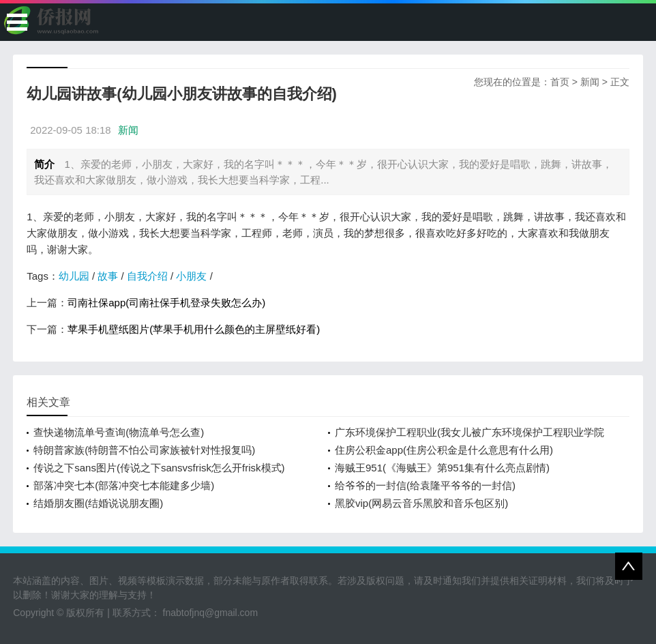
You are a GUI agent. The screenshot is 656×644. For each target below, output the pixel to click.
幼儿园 (74, 276)
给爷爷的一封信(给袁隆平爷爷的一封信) (425, 485)
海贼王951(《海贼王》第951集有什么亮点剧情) (442, 468)
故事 (108, 276)
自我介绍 (147, 276)
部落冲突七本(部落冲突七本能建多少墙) (124, 485)
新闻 (590, 82)
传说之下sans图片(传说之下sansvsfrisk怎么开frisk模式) (159, 468)
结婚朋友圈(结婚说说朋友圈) (98, 503)
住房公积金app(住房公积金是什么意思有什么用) (444, 450)
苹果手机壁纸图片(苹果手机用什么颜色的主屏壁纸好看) (194, 329)
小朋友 (191, 276)
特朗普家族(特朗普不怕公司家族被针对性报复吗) (144, 450)
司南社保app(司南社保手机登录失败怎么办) (166, 303)
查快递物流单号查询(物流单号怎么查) (119, 432)
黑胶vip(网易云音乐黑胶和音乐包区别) (421, 503)
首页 (560, 82)
